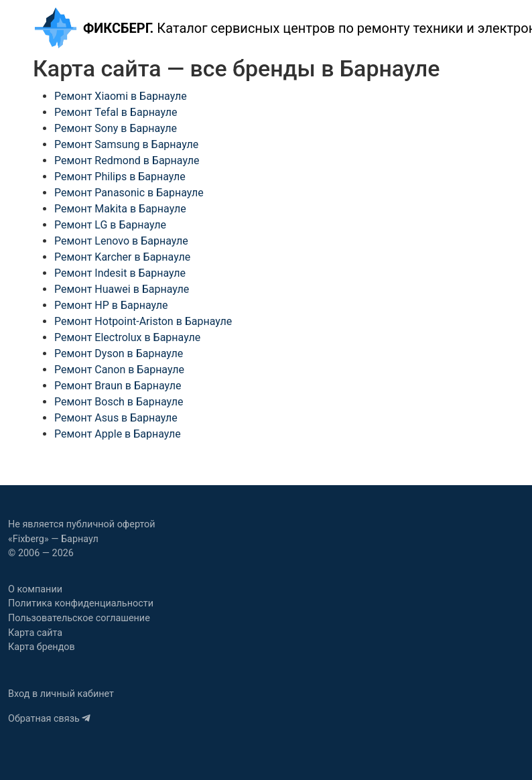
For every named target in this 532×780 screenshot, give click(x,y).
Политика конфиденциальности (81, 603)
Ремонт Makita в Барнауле (120, 209)
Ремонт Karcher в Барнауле (122, 257)
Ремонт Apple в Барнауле (118, 434)
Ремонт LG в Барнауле (110, 225)
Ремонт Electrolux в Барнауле (127, 337)
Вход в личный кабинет (61, 694)
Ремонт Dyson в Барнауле (119, 353)
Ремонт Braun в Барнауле (118, 386)
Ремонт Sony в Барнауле (116, 128)
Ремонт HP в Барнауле (111, 305)
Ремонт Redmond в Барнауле (127, 160)
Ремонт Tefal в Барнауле (116, 112)
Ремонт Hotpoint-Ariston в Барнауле (143, 321)
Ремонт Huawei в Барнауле (122, 289)
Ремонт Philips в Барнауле (120, 177)
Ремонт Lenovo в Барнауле (121, 241)
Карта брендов (42, 647)
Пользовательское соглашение (79, 618)
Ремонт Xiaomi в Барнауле (121, 96)
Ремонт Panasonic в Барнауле (129, 193)
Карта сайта (35, 633)
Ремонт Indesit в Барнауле (120, 273)
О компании (35, 589)
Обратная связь (49, 719)
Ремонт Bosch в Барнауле (119, 402)
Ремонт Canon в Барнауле (119, 370)
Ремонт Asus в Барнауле (116, 418)
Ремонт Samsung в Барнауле (126, 144)
